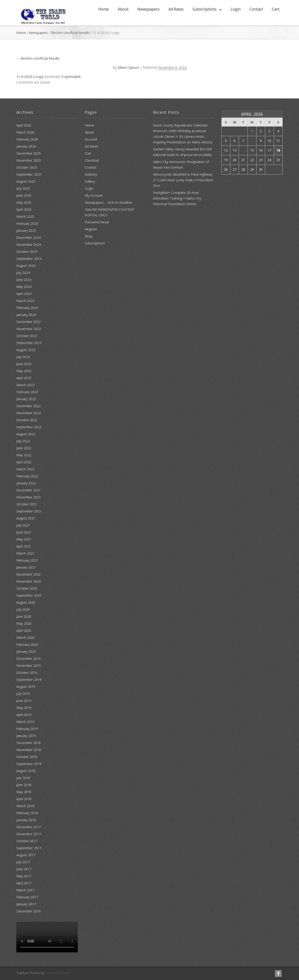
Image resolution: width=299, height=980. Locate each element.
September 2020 (29, 595)
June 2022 (24, 448)
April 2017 (24, 883)
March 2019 (25, 722)
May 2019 (24, 708)
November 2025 (29, 160)
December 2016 (28, 911)
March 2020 (25, 637)
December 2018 (28, 743)
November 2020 (29, 581)
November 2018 (29, 750)
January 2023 (26, 399)
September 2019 (29, 680)
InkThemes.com (57, 973)
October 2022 (27, 420)
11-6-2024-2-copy (30, 77)
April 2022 (24, 462)
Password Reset (97, 222)
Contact (256, 9)
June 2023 (24, 364)
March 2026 (25, 132)
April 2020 (24, 630)
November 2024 (29, 245)
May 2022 (24, 455)
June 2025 (24, 195)
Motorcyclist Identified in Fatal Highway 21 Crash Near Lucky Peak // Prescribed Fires (183, 180)
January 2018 (26, 820)
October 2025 (27, 167)
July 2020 (23, 609)
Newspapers (148, 9)
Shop (89, 236)
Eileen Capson (128, 67)
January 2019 (26, 736)
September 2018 (29, 764)
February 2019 (27, 729)
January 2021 (26, 567)
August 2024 (26, 266)
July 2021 (23, 525)
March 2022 (25, 469)
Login (236, 9)
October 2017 (27, 841)
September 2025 (29, 174)
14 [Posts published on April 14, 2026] (243, 150)
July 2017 (23, 862)
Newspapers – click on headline (109, 202)
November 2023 (29, 329)
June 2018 (24, 785)
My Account (94, 195)
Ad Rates (176, 9)
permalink (73, 77)
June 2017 (24, 869)
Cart (276, 9)
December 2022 (28, 406)
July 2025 (23, 188)
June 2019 (24, 701)
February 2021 (27, 560)
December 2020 (28, 574)
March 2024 (25, 301)
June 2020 (24, 616)
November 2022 (29, 413)
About (123, 9)
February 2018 (27, 813)
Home (104, 9)
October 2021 (27, 504)
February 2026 (27, 139)
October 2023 (27, 336)
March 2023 (25, 385)
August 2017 (26, 855)
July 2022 (23, 441)
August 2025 (26, 181)
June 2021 (24, 532)
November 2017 (29, 834)
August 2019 (26, 687)
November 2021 (29, 497)
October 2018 (27, 757)
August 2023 (26, 350)
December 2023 (28, 322)
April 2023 (24, 378)
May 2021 (24, 539)
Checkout (92, 160)
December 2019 (28, 659)
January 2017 (26, 904)
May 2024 (24, 287)
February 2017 (27, 897)
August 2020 (26, 602)
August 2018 (26, 771)
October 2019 (27, 673)
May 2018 (24, 792)
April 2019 (24, 715)
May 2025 (24, 202)
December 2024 (28, 238)
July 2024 (23, 273)
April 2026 (24, 125)
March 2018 (25, 806)
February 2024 (27, 308)
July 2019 (23, 694)
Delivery (91, 174)
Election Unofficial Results (70, 33)
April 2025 (24, 209)
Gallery (90, 181)
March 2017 (25, 890)
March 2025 (25, 216)
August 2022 (26, 434)
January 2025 (26, 230)
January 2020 (26, 652)
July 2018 (23, 778)
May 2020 (24, 623)
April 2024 (24, 294)
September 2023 (29, 343)
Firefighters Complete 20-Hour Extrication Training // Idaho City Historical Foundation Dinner (177, 198)
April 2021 (24, 546)
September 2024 (29, 259)
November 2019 (29, 666)
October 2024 (27, 252)
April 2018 (24, 799)
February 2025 (27, 223)
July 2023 (23, 357)
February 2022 (27, 476)
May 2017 (24, 876)
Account (91, 139)
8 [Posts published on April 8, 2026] (252, 141)
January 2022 (26, 483)
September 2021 (29, 511)
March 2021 (25, 553)
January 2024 (26, 315)
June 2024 (24, 280)
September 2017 (29, 848)
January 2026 (26, 146)
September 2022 (29, 427)
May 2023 (24, 371)
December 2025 (28, 153)
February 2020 (27, 644)
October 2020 (27, 588)
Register (91, 229)
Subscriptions (205, 9)
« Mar (226, 181)
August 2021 (26, 518)
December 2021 (28, 490)
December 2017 (28, 827)
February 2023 (27, 392)
